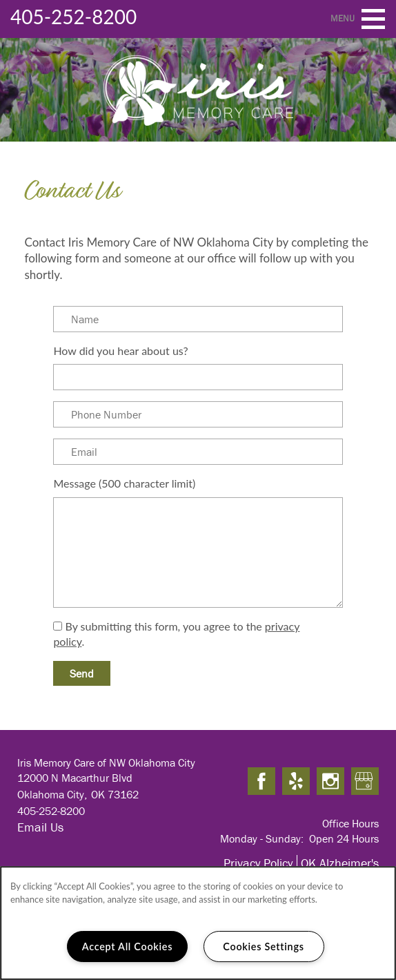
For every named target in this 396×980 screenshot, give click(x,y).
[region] (198, 923)
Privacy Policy (258, 863)
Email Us (40, 827)
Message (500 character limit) (124, 483)
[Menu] (373, 19)
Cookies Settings (263, 947)
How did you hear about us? (120, 350)
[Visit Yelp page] (296, 782)
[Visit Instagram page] (330, 782)
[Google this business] (365, 782)
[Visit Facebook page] (261, 782)
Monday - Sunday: (262, 838)
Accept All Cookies (128, 947)
